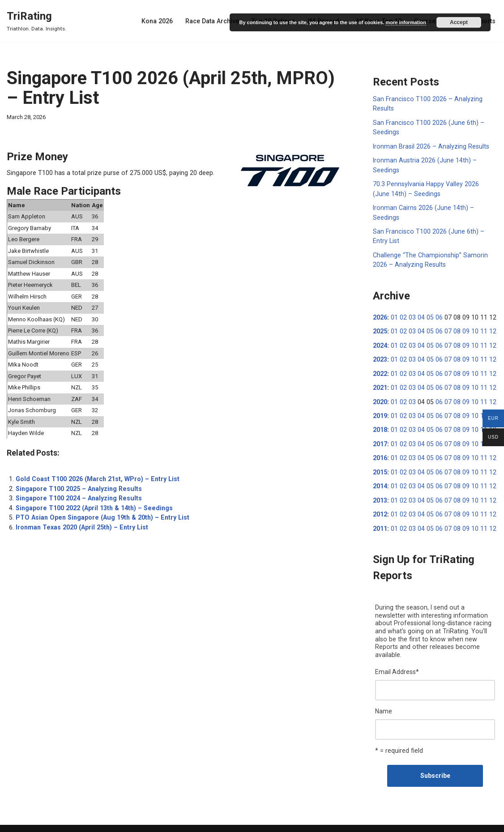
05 (428, 314)
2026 (380, 314)
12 (487, 328)
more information (406, 22)
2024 (380, 342)
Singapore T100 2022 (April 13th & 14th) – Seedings (92, 503)
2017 (380, 439)
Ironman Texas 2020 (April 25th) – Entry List (80, 521)
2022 (380, 370)
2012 (380, 508)
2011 (380, 522)
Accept (459, 22)
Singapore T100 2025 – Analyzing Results (77, 484)
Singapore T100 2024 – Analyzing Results (77, 493)
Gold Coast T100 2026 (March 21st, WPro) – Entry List (95, 474)
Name (384, 696)
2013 (380, 495)
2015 (380, 467)
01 (394, 314)
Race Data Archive (216, 21)
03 (411, 314)
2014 (380, 481)
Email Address (397, 657)
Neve (14, 822)
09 (462, 328)
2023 (380, 356)
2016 (380, 453)
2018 (380, 425)
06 (436, 314)
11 (479, 328)
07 (445, 328)
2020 (380, 397)
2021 (380, 384)
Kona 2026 (162, 21)
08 (453, 328)
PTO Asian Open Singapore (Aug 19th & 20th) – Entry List (99, 512)
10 (470, 328)
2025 (380, 328)
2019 (380, 411)
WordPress (75, 822)
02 (402, 314)
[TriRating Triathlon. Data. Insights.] (36, 21)
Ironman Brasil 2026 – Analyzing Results (430, 145)
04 (419, 314)
